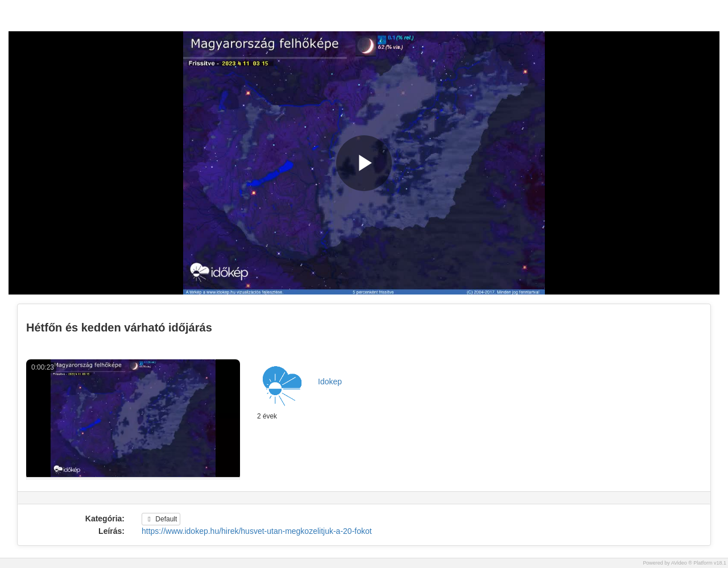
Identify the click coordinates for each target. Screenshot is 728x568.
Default (161, 519)
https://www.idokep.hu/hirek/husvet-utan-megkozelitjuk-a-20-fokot (257, 531)
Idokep (330, 382)
